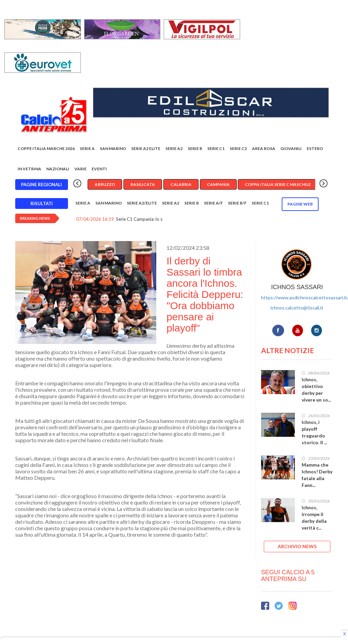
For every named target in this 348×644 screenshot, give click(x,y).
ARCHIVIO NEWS (297, 546)
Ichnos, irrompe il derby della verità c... (314, 518)
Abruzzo (105, 184)
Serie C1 (216, 148)
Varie (80, 169)
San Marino (113, 148)
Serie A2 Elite (146, 148)
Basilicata (143, 184)
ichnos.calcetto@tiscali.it (297, 308)
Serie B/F (237, 203)
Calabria (181, 184)
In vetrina (29, 169)
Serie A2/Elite (142, 203)
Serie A (87, 148)
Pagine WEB (300, 204)
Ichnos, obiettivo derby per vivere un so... (316, 390)
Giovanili (291, 148)
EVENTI (99, 169)
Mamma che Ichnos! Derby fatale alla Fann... (317, 475)
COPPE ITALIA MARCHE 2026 (46, 148)
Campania (218, 184)
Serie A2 (174, 148)
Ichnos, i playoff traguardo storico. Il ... (314, 432)
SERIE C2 (238, 148)
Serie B (195, 148)
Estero (315, 148)
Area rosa (264, 148)
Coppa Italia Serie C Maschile (278, 184)
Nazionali (58, 169)
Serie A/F (213, 203)
